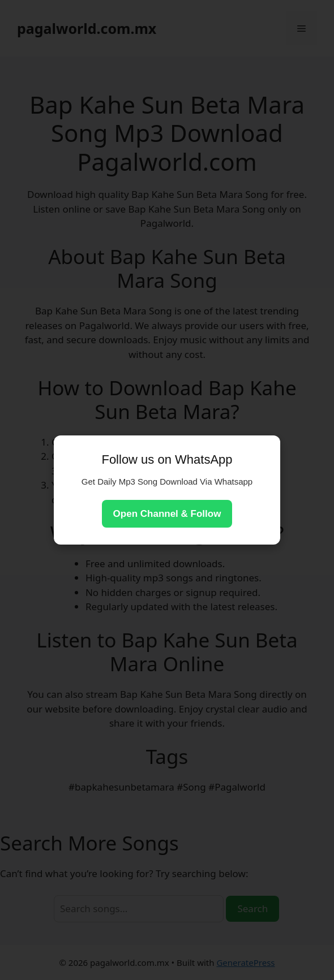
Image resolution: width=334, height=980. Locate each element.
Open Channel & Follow (167, 514)
